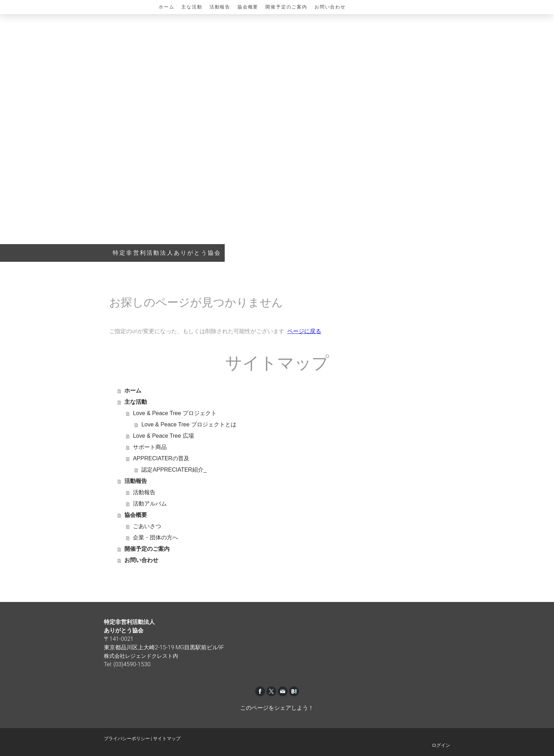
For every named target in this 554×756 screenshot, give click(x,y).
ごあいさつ (147, 526)
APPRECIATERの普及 (161, 458)
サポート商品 (150, 447)
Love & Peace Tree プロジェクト (175, 413)
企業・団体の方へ (155, 538)
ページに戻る (304, 331)
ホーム (166, 7)
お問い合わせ (330, 7)
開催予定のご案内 (286, 7)
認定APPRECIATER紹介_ (174, 470)
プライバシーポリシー (127, 739)
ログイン (441, 745)
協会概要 (248, 7)
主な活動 (192, 7)
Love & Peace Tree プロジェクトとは (189, 424)
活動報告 (220, 7)
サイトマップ (167, 739)
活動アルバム (150, 504)
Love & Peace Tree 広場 (163, 436)
